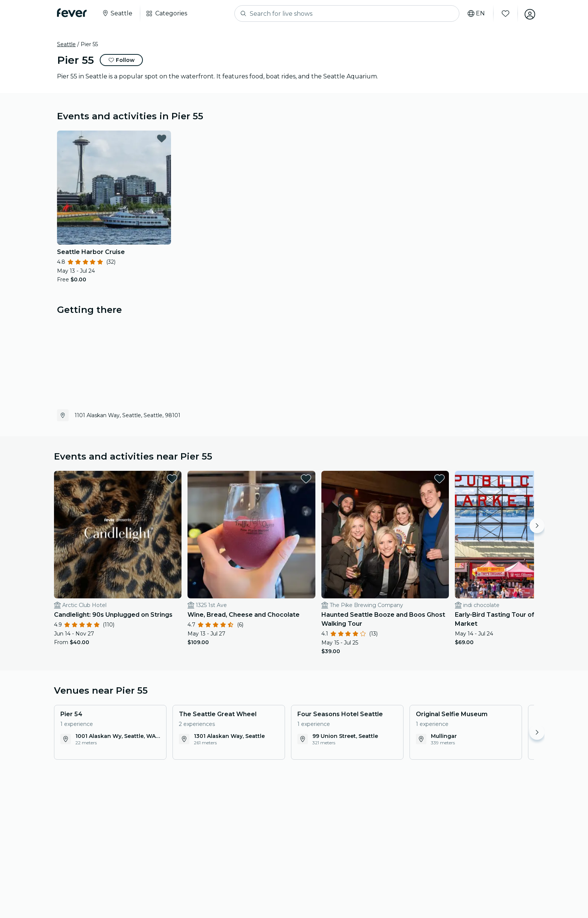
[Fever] (72, 13)
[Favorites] (504, 14)
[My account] (529, 14)
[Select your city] (117, 14)
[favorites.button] (162, 138)
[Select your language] (475, 14)
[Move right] (537, 526)
